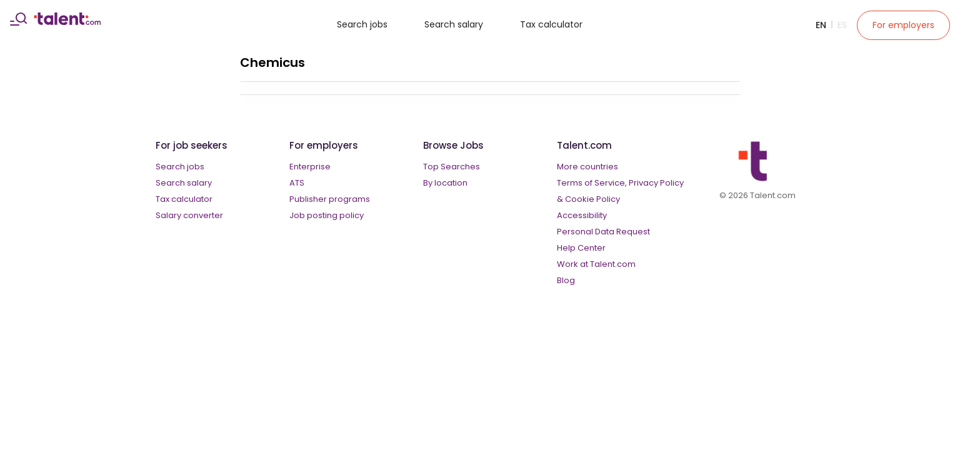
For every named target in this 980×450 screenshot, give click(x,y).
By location (445, 183)
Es (842, 25)
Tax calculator (551, 24)
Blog (566, 280)
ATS (297, 183)
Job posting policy (327, 215)
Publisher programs (330, 199)
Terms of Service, (592, 183)
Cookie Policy (592, 199)
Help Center (581, 248)
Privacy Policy (656, 183)
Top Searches (452, 167)
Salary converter (189, 215)
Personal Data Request (603, 232)
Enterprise (310, 167)
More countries (587, 167)
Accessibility (582, 215)
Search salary (454, 24)
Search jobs (362, 24)
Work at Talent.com (596, 264)
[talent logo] (67, 22)
